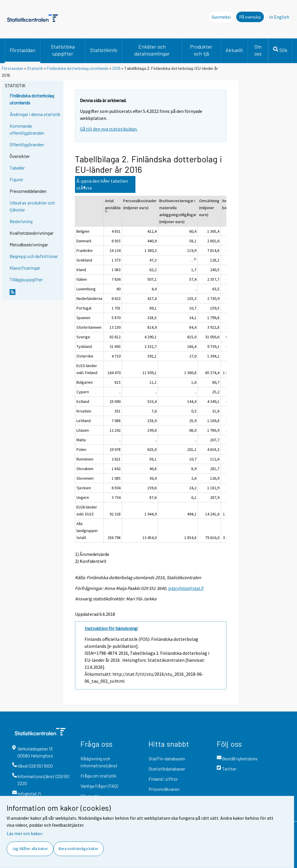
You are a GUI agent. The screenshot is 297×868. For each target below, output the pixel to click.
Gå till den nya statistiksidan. (109, 129)
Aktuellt (234, 50)
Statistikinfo (104, 50)
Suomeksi (221, 17)
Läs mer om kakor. (25, 833)
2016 (116, 68)
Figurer (16, 179)
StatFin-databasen (167, 758)
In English (279, 17)
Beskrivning (21, 221)
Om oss (258, 50)
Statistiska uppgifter (63, 50)
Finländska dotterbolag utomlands (78, 68)
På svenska (250, 17)
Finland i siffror (163, 779)
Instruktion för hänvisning (111, 628)
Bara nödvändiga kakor (79, 849)
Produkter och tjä (201, 50)
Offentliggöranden (27, 144)
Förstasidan (23, 50)
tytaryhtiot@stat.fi (186, 588)
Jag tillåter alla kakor (30, 849)
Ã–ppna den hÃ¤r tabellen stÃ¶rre (102, 184)
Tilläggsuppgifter (26, 279)
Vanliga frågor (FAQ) (99, 786)
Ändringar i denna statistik (35, 114)
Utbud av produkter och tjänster (32, 206)
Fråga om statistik (99, 776)
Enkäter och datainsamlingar (152, 50)
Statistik (35, 68)
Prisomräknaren (164, 789)
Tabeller (17, 168)
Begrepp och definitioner (34, 256)
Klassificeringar (25, 268)
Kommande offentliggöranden (27, 129)
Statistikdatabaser (167, 769)
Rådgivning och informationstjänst (99, 762)
